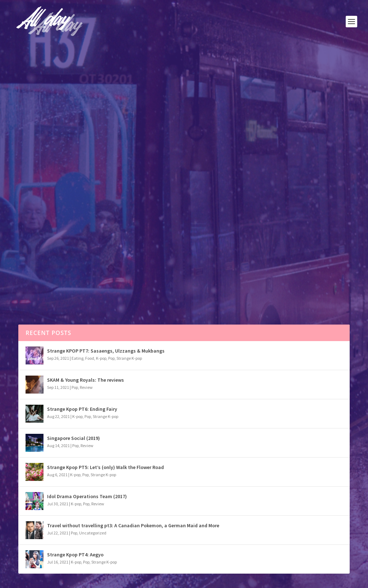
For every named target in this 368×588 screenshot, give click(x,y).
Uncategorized (93, 533)
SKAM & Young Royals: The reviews (86, 380)
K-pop (101, 358)
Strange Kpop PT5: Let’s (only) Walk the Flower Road (105, 467)
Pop (55, 186)
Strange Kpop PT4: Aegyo (75, 555)
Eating (77, 358)
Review (86, 387)
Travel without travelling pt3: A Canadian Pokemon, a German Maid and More (133, 525)
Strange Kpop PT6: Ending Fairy (82, 409)
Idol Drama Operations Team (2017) (87, 496)
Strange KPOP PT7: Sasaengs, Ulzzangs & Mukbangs (106, 351)
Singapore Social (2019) (73, 438)
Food (90, 358)
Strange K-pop (129, 358)
